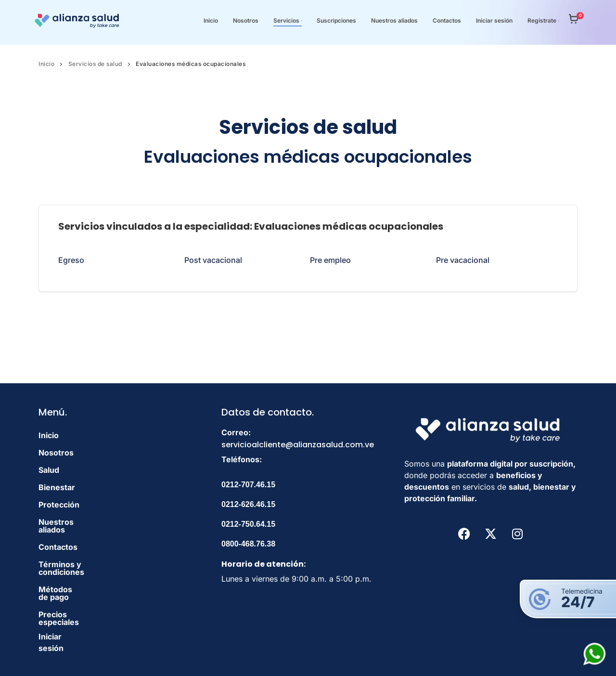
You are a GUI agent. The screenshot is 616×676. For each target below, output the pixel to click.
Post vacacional (213, 260)
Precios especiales (74, 591)
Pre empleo (330, 260)
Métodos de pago (71, 574)
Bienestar (57, 487)
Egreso (71, 260)
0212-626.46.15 (248, 504)
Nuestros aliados (70, 522)
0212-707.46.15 (248, 485)
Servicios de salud (95, 64)
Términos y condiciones (84, 557)
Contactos (58, 539)
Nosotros (56, 453)
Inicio (46, 64)
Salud (49, 470)
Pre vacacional (463, 260)
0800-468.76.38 (248, 544)
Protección (59, 505)
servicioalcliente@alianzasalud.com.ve (298, 445)
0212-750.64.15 (248, 524)
